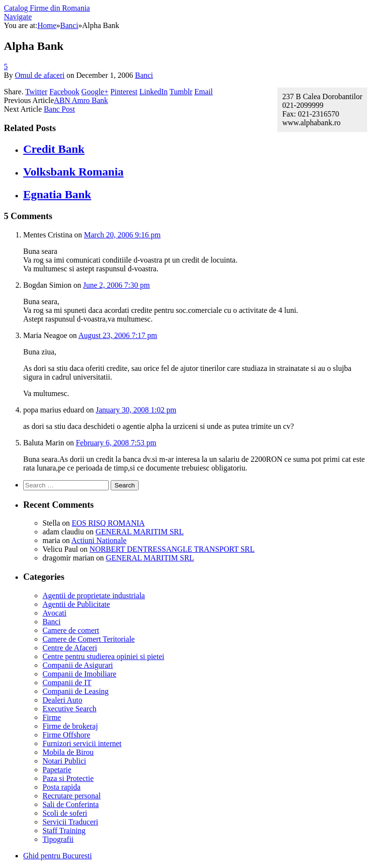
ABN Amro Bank (81, 100)
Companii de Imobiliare (79, 674)
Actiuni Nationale (99, 540)
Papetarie (57, 770)
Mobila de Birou (68, 752)
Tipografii (58, 839)
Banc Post (59, 109)
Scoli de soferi (65, 813)
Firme (52, 717)
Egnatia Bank (57, 194)
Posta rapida (62, 787)
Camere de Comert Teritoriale (89, 639)
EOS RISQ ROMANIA (108, 523)
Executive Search (70, 709)
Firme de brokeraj (70, 726)
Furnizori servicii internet (82, 743)
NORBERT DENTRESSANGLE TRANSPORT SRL (172, 549)
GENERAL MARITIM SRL (140, 532)
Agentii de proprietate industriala (94, 596)
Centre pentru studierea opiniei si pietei (103, 656)
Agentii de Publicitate (76, 604)
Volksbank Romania (73, 172)
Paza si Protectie (68, 778)
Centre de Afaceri (70, 648)
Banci (144, 75)
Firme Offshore (66, 735)
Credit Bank (54, 149)
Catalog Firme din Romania (47, 8)
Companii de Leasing (76, 691)
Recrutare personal (71, 796)
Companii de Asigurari (78, 665)
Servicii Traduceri (70, 822)
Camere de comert (71, 630)
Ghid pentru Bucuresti (57, 856)
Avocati (54, 613)
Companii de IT (67, 683)
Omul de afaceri (40, 75)
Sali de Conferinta (71, 804)
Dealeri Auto (62, 700)
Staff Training (64, 831)
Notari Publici (64, 761)
